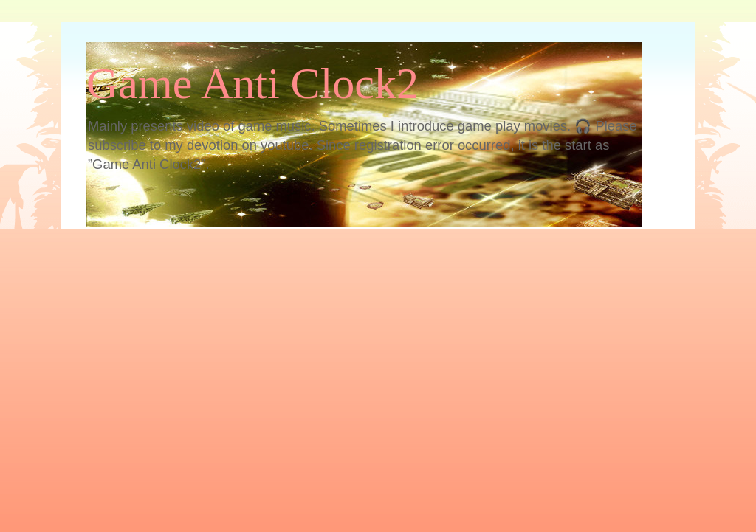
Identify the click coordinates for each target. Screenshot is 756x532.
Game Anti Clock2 (252, 83)
